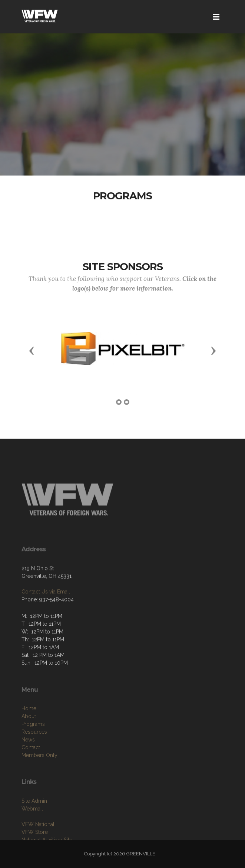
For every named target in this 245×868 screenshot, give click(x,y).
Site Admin (34, 816)
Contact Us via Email (46, 604)
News (28, 758)
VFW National (38, 839)
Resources (34, 750)
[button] (32, 350)
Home (29, 727)
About (29, 734)
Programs (33, 742)
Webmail (32, 823)
